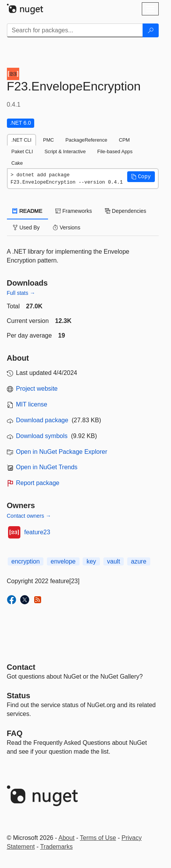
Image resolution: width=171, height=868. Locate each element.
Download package (42, 420)
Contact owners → (29, 516)
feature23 (37, 532)
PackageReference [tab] (86, 140)
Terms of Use (98, 838)
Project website (37, 389)
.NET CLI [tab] (22, 140)
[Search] (151, 30)
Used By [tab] (26, 227)
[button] (141, 177)
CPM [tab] (124, 140)
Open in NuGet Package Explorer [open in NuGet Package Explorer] (62, 452)
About (66, 838)
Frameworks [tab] (74, 211)
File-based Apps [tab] (115, 151)
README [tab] (28, 211)
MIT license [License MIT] (32, 404)
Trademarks (56, 847)
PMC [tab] (48, 140)
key (91, 561)
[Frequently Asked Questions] (15, 733)
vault (114, 561)
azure (139, 561)
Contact (21, 667)
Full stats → (21, 293)
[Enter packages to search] (75, 30)
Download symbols (42, 436)
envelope (63, 561)
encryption (26, 561)
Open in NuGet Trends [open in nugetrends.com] (47, 467)
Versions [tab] (66, 227)
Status (19, 696)
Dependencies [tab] (125, 211)
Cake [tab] (17, 163)
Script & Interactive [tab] (65, 151)
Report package (38, 483)
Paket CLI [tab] (22, 151)
